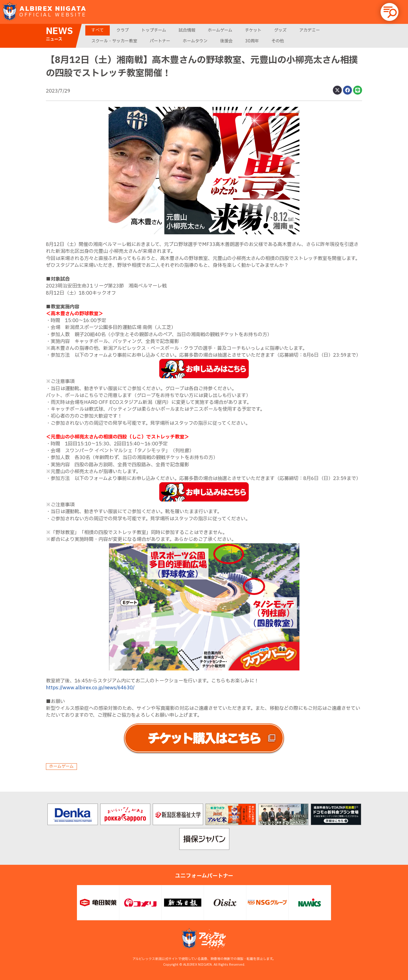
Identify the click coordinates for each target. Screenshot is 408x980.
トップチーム (154, 30)
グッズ (280, 30)
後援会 (226, 41)
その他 (278, 41)
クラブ (123, 30)
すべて (98, 30)
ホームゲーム (220, 30)
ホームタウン (195, 41)
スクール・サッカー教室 (114, 41)
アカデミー (310, 30)
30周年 (252, 41)
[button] (390, 12)
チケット (253, 30)
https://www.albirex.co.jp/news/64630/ (90, 688)
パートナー (160, 41)
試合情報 (187, 30)
